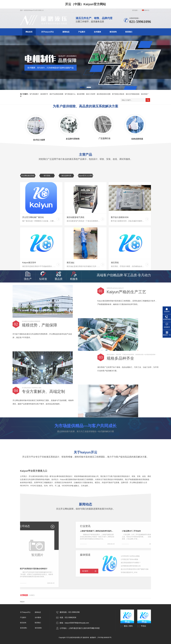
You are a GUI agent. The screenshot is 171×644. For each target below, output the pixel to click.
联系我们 (129, 32)
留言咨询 (113, 32)
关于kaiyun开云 (47, 32)
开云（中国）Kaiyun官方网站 (85, 4)
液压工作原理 (91, 94)
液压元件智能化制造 (133, 94)
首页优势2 (38, 628)
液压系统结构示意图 (104, 94)
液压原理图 (81, 94)
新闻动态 (66, 32)
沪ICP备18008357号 (104, 637)
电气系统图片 (34, 94)
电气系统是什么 (70, 94)
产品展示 (82, 32)
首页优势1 (24, 628)
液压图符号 (44, 94)
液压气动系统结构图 (56, 94)
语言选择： (135, 10)
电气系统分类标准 (118, 94)
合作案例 (97, 32)
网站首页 (29, 32)
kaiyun (22, 599)
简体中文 (146, 10)
